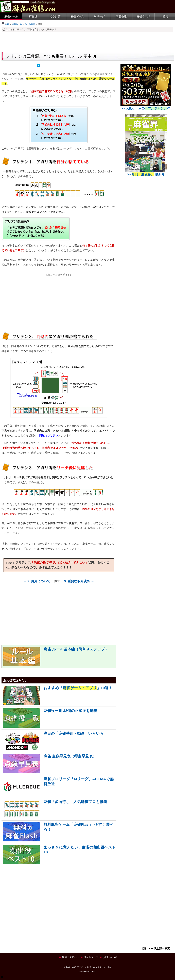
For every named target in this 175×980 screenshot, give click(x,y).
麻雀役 (33, 16)
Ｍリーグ (99, 16)
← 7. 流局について (37, 581)
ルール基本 (30, 24)
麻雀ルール (11, 16)
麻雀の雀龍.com (71, 957)
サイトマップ (91, 957)
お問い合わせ (110, 957)
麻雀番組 (121, 16)
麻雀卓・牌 (143, 16)
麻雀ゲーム (77, 16)
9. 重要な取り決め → (79, 581)
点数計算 (55, 16)
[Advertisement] (87, 41)
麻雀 (5, 24)
